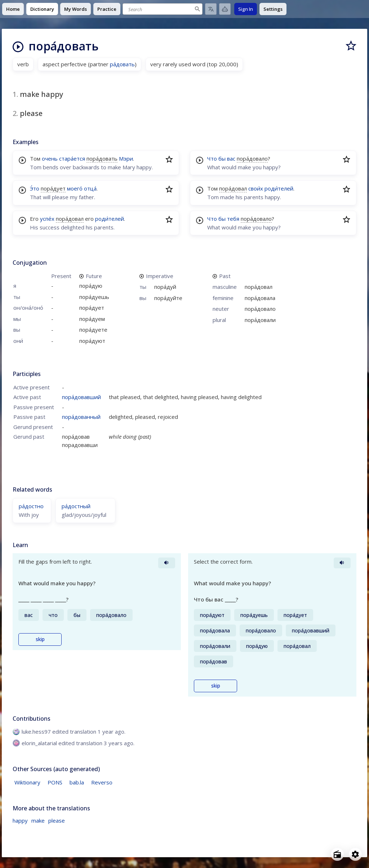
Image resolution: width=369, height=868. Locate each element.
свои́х (256, 188)
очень (50, 158)
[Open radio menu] (337, 854)
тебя (233, 219)
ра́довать (122, 64)
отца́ (90, 188)
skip (40, 639)
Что (212, 158)
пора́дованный (81, 417)
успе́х (47, 219)
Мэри (126, 158)
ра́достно (31, 506)
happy (20, 820)
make (38, 820)
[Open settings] (355, 854)
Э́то (35, 188)
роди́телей (110, 219)
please (57, 820)
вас (231, 158)
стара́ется (72, 158)
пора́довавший (81, 397)
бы (222, 158)
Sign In (246, 9)
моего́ (75, 188)
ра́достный (76, 506)
